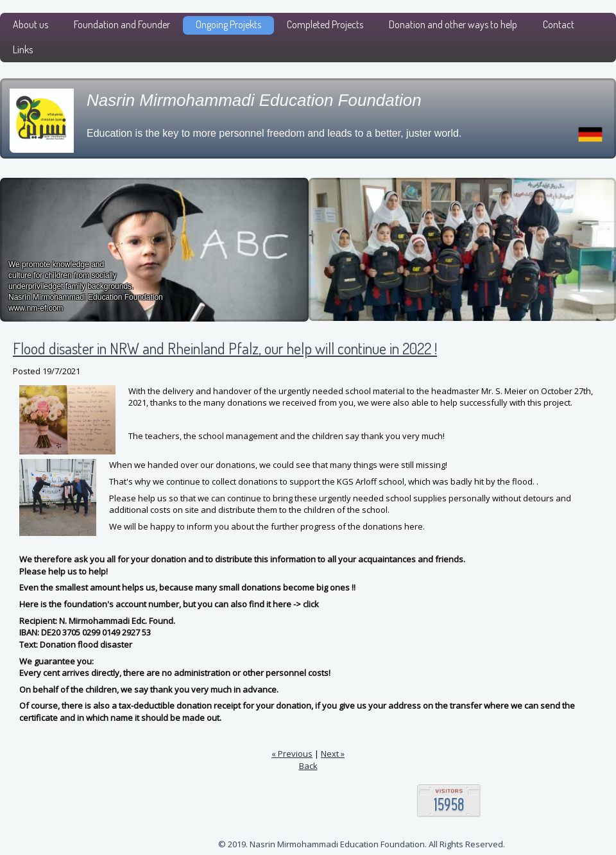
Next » (333, 754)
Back (308, 766)
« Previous (292, 754)
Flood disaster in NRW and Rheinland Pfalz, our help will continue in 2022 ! (225, 348)
